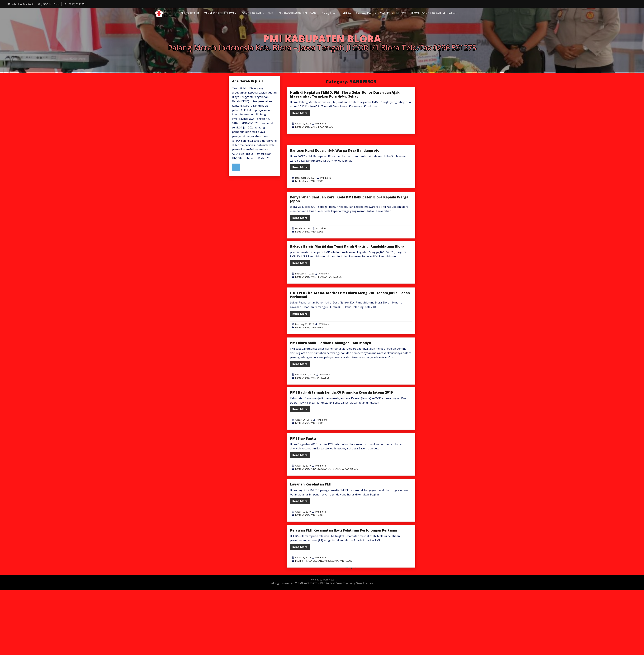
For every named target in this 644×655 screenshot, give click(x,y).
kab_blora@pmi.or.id (21, 4)
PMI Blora (320, 124)
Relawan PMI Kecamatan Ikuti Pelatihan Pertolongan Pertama (343, 560)
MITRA (347, 13)
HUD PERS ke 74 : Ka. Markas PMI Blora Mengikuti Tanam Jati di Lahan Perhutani (350, 327)
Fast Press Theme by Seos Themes (351, 583)
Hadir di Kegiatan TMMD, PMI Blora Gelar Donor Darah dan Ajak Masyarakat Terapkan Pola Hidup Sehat (345, 94)
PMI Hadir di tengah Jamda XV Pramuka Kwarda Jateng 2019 (341, 422)
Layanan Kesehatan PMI (311, 514)
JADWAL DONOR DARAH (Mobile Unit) (434, 13)
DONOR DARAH (251, 13)
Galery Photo (329, 13)
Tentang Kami (365, 13)
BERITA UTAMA (190, 13)
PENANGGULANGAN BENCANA (297, 13)
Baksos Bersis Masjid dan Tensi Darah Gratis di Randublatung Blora (347, 276)
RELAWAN (230, 13)
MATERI (385, 13)
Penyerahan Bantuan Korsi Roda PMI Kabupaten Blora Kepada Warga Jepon (349, 231)
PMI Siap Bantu (303, 468)
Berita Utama (302, 127)
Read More (300, 113)
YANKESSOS (212, 13)
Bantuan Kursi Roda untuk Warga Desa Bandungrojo (335, 180)
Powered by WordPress (322, 580)
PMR (270, 13)
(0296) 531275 (74, 4)
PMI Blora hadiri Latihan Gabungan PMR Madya (330, 375)
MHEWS (401, 13)
